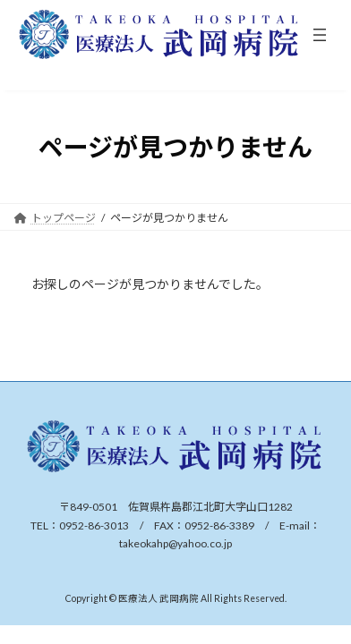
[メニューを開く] (320, 35)
